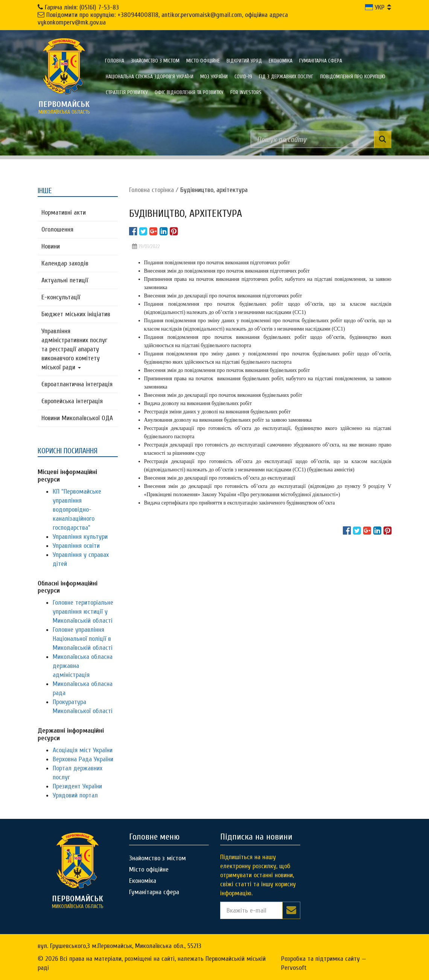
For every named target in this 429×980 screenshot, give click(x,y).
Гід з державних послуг (286, 77)
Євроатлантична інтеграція (77, 384)
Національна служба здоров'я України (150, 77)
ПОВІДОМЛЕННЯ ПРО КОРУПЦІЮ (353, 77)
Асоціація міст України (83, 750)
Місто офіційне (203, 61)
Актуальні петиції (65, 280)
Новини (51, 246)
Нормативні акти (64, 213)
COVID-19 (243, 77)
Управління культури (80, 537)
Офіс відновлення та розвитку (189, 92)
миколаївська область (64, 107)
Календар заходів (65, 263)
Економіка (281, 61)
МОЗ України (214, 77)
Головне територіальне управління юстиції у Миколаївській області (83, 612)
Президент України (77, 786)
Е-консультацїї (61, 297)
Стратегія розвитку (127, 92)
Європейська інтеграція (72, 401)
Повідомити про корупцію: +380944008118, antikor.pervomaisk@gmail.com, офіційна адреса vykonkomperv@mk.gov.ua (163, 19)
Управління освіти (76, 546)
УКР (375, 7)
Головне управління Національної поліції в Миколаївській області (83, 639)
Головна (115, 61)
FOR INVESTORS (246, 92)
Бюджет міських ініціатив (76, 314)
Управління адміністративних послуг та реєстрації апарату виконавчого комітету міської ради (74, 349)
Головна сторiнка (151, 190)
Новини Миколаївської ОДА (77, 418)
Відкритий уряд (244, 61)
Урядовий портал (75, 795)
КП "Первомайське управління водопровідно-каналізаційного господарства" (77, 510)
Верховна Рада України (83, 759)
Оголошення (57, 229)
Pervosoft (294, 968)
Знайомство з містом (155, 61)
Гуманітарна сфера (321, 61)
